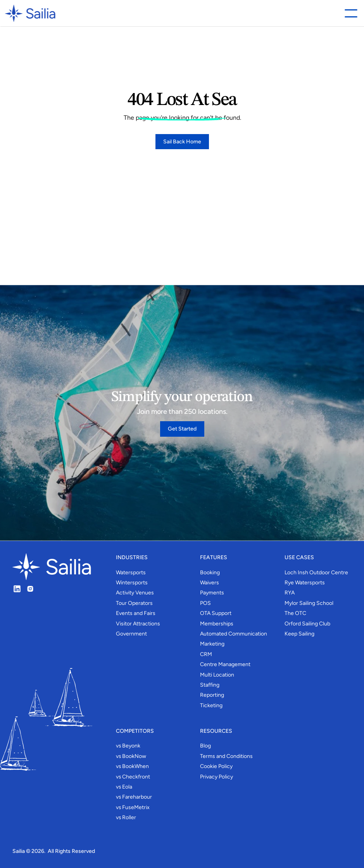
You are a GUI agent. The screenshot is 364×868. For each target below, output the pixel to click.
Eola (127, 787)
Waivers (210, 583)
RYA (290, 593)
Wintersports (132, 583)
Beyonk (131, 746)
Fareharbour (137, 797)
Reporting (212, 695)
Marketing (212, 644)
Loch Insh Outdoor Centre (316, 573)
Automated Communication (234, 634)
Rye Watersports (305, 583)
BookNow (134, 756)
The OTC (295, 613)
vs (119, 746)
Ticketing (211, 705)
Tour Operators (134, 603)
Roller (129, 817)
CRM (206, 654)
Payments (212, 593)
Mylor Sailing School (309, 603)
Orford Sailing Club (307, 624)
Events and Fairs (136, 613)
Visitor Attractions (138, 624)
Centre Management (225, 664)
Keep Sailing (299, 634)
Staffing (210, 685)
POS (205, 603)
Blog (205, 746)
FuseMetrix (136, 807)
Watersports (131, 573)
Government (131, 634)
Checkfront (136, 777)
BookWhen (135, 766)
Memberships (217, 624)
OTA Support (216, 613)
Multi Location (217, 675)
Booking (210, 573)
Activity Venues (135, 593)
